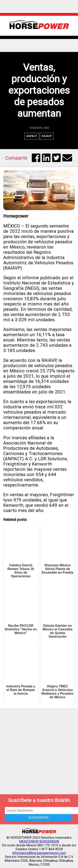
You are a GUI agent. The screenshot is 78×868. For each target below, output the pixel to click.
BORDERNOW (49, 841)
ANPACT (32, 136)
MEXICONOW (29, 841)
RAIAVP (47, 136)
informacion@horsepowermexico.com (39, 853)
